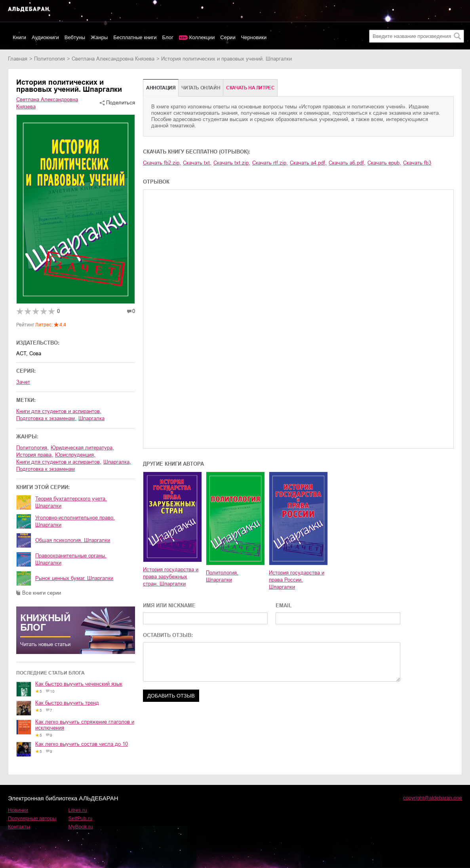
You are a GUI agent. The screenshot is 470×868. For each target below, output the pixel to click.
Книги (19, 37)
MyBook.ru (81, 827)
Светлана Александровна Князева (113, 59)
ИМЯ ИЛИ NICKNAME (169, 606)
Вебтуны (75, 37)
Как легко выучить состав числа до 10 (82, 744)
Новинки (18, 810)
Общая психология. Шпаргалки (73, 540)
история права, (35, 455)
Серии (228, 37)
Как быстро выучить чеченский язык (79, 684)
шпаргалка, (117, 462)
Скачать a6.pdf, (347, 163)
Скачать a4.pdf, (308, 163)
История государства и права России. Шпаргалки (297, 580)
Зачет (23, 382)
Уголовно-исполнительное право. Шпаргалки (75, 521)
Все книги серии (42, 593)
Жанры (99, 37)
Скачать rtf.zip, (270, 163)
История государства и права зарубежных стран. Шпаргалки (171, 577)
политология (49, 59)
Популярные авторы (32, 818)
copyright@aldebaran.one (433, 798)
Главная (18, 59)
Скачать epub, (384, 163)
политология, (32, 448)
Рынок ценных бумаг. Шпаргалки (74, 578)
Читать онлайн (201, 88)
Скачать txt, (197, 163)
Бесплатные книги (135, 37)
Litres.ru (78, 810)
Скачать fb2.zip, (162, 163)
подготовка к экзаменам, (46, 418)
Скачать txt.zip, (232, 163)
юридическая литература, (82, 448)
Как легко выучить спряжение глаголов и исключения (85, 725)
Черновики (254, 37)
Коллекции (202, 37)
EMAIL (284, 606)
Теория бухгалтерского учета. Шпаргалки (71, 502)
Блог (168, 37)
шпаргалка (91, 418)
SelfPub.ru (81, 818)
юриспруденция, (75, 455)
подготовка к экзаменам (46, 469)
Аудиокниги (45, 37)
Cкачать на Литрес (250, 88)
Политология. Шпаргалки (222, 576)
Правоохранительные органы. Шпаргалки (71, 559)
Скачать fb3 (417, 163)
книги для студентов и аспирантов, (59, 411)
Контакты (19, 827)
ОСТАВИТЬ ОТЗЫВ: (168, 635)
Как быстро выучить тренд (67, 703)
